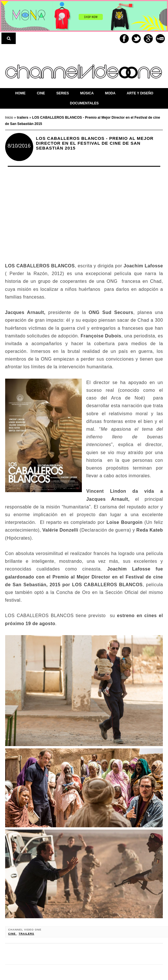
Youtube (160, 39)
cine (13, 934)
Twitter (136, 39)
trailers (26, 934)
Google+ (148, 39)
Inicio (10, 118)
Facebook (124, 39)
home (20, 93)
